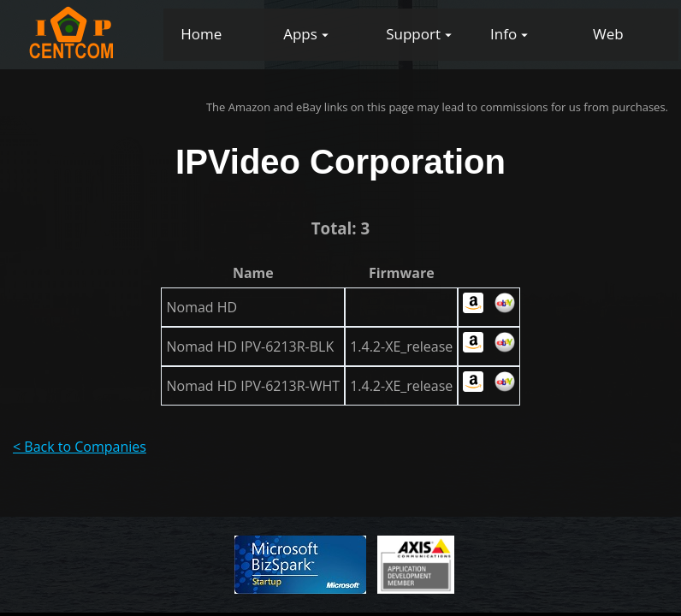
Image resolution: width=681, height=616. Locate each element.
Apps (300, 34)
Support (413, 34)
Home (201, 34)
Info (503, 34)
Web (608, 34)
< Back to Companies (80, 447)
